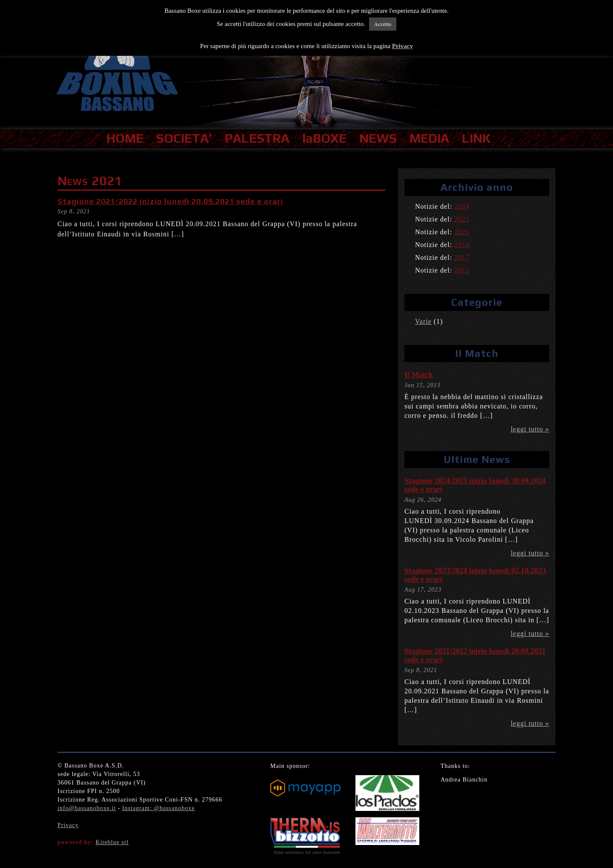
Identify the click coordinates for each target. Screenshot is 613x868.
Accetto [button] (383, 24)
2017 (462, 257)
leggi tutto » (530, 429)
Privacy (68, 825)
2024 (462, 206)
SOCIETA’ (184, 138)
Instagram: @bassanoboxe (159, 808)
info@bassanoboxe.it (87, 808)
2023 (462, 219)
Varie (423, 321)
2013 (462, 270)
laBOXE (324, 138)
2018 (462, 245)
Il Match (419, 375)
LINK (476, 138)
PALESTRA (257, 138)
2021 (462, 232)
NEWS (378, 138)
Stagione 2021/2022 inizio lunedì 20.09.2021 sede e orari (170, 201)
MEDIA (429, 138)
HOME (125, 138)
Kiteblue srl (112, 842)
